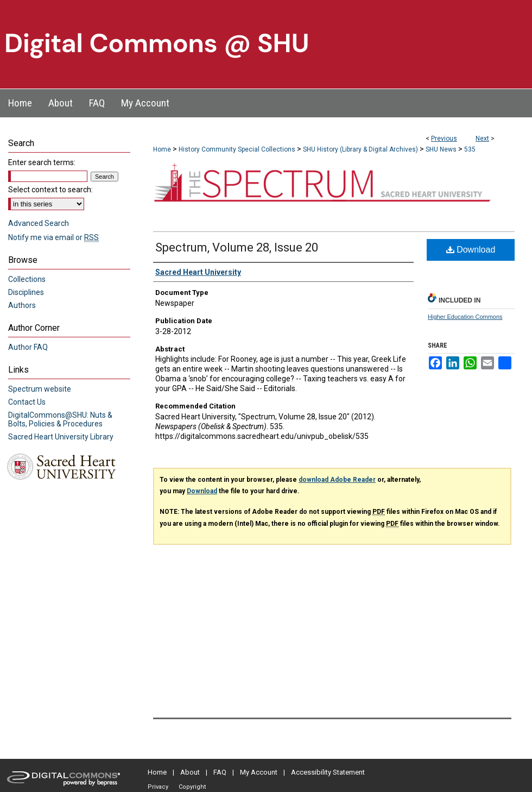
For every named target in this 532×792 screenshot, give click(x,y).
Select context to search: (50, 190)
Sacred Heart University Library (61, 437)
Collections (27, 279)
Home (162, 149)
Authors (22, 305)
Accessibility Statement (328, 772)
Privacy (158, 787)
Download (471, 250)
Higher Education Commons (465, 317)
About (190, 772)
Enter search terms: (42, 162)
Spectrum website (40, 389)
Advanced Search (39, 223)
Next (482, 139)
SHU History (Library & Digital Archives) (360, 149)
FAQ (220, 772)
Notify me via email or (53, 237)
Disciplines (26, 292)
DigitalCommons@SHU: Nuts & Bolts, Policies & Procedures (60, 419)
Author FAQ (28, 347)
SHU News (441, 149)
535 (470, 149)
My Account (259, 772)
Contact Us (27, 402)
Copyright (192, 787)
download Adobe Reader (337, 480)
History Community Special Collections (237, 149)
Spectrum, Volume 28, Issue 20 (237, 247)
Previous (444, 139)
